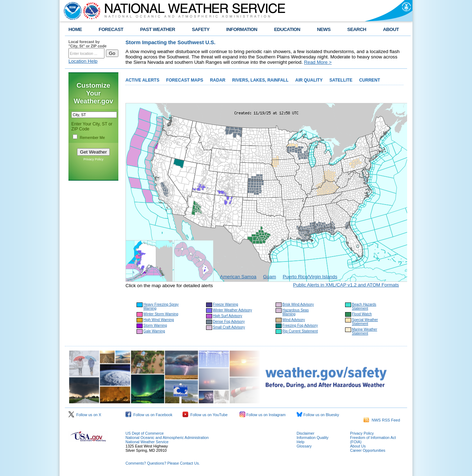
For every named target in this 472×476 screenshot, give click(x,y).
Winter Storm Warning (161, 314)
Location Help (83, 61)
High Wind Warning (159, 320)
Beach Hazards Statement (364, 306)
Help (301, 442)
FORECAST (111, 29)
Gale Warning (154, 331)
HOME (75, 29)
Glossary (304, 446)
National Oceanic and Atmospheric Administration (167, 438)
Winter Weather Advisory (232, 310)
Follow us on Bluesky (318, 415)
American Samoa (238, 277)
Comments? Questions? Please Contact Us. (163, 463)
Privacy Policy (93, 159)
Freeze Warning (225, 304)
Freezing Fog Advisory (300, 325)
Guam (270, 277)
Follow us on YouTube (205, 415)
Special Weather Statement (365, 322)
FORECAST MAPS (185, 80)
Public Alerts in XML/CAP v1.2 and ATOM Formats (346, 285)
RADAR (218, 80)
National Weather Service (147, 442)
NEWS (324, 29)
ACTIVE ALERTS (142, 80)
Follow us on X (85, 415)
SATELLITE (341, 80)
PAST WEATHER (158, 29)
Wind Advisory (294, 320)
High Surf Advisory (227, 316)
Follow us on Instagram (263, 415)
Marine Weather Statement (365, 331)
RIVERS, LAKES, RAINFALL (260, 80)
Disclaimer (306, 433)
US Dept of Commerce (145, 433)
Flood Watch (362, 314)
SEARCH (357, 29)
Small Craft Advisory (229, 327)
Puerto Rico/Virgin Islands (310, 277)
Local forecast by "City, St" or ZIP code (88, 44)
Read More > (318, 62)
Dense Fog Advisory (229, 322)
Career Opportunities (368, 450)
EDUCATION (287, 29)
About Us (358, 446)
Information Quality (312, 438)
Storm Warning (155, 325)
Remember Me (92, 138)
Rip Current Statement (300, 331)
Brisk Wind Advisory (298, 304)
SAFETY (201, 29)
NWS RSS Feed (382, 420)
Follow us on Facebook (149, 415)
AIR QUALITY (309, 80)
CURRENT (370, 80)
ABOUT (391, 29)
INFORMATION (242, 29)
